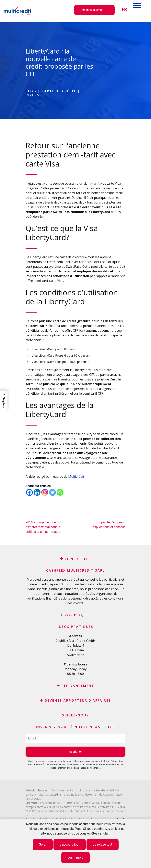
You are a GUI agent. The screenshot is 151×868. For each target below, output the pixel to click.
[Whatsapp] (60, 492)
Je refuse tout (102, 844)
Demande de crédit (92, 10)
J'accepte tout (70, 844)
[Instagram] (45, 492)
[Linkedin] (37, 492)
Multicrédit (76, 477)
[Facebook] (29, 492)
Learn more (76, 857)
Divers (32, 95)
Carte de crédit (59, 91)
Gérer (43, 844)
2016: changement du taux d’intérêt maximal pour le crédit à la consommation (44, 527)
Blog (31, 91)
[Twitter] (52, 492)
